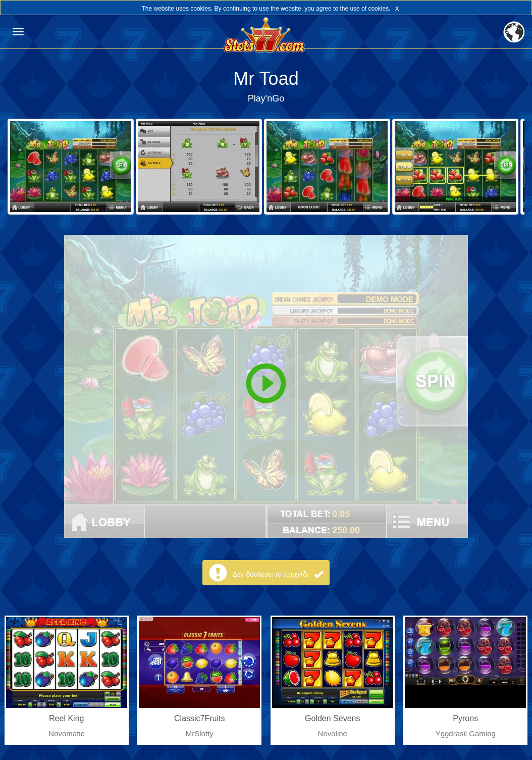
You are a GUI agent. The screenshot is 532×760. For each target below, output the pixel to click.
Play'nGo (266, 98)
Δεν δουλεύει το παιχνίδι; (278, 574)
